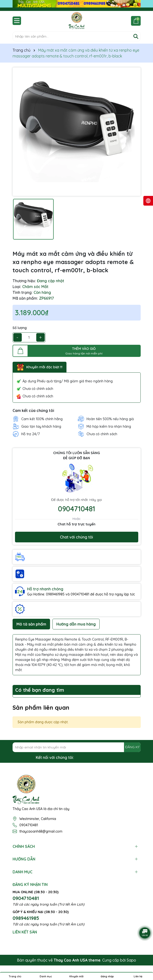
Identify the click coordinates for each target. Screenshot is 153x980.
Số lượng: (20, 328)
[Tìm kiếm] (136, 36)
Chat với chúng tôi (76, 537)
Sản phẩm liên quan (41, 707)
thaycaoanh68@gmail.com (41, 831)
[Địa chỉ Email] (77, 747)
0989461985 (26, 918)
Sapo (131, 960)
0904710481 (77, 509)
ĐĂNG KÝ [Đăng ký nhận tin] (132, 747)
